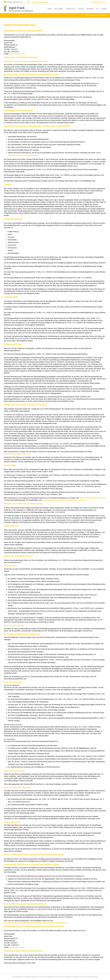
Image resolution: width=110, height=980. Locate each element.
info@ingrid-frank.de (15, 2)
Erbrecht (81, 9)
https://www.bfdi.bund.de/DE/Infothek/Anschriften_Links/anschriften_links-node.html (36, 923)
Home (50, 9)
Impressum (68, 977)
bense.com (60, 977)
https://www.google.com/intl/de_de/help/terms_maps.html (64, 500)
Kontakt (104, 9)
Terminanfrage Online (40, 2)
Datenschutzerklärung (98, 15)
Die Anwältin (59, 9)
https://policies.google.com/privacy (17, 454)
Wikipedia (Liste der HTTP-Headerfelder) (23, 155)
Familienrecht (71, 9)
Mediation (90, 9)
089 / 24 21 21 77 (100, 2)
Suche (81, 977)
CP (97, 9)
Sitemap (75, 977)
